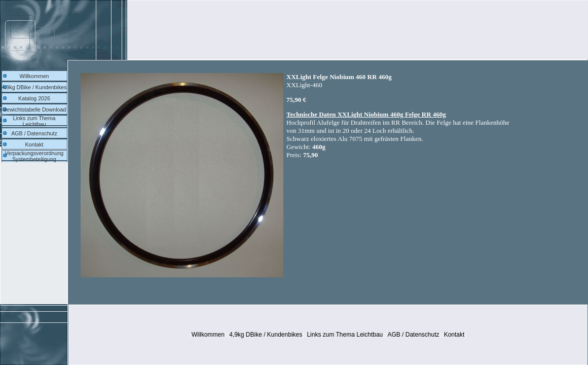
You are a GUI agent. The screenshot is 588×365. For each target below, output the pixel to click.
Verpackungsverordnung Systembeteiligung (34, 156)
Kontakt (34, 144)
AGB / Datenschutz (34, 133)
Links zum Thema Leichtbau (34, 121)
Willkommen (34, 76)
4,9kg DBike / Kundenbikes (34, 87)
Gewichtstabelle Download (34, 109)
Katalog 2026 (34, 98)
